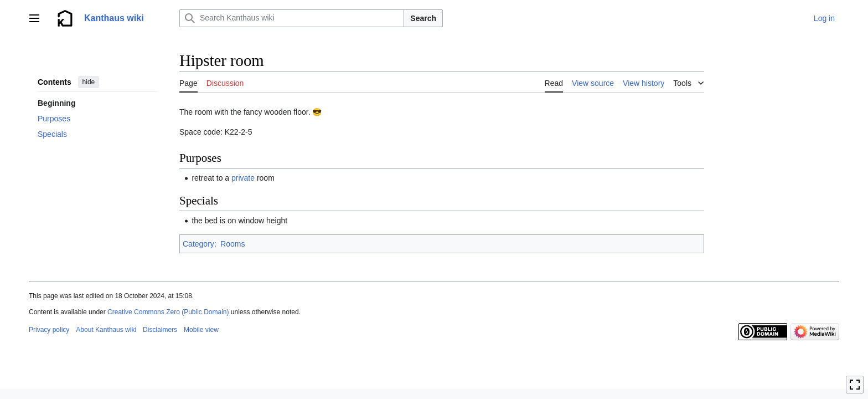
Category (198, 244)
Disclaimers (160, 330)
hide (89, 82)
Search (423, 18)
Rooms (232, 244)
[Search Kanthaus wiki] (292, 18)
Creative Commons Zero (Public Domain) (168, 312)
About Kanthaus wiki (106, 330)
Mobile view (201, 330)
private (243, 178)
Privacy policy (49, 330)
